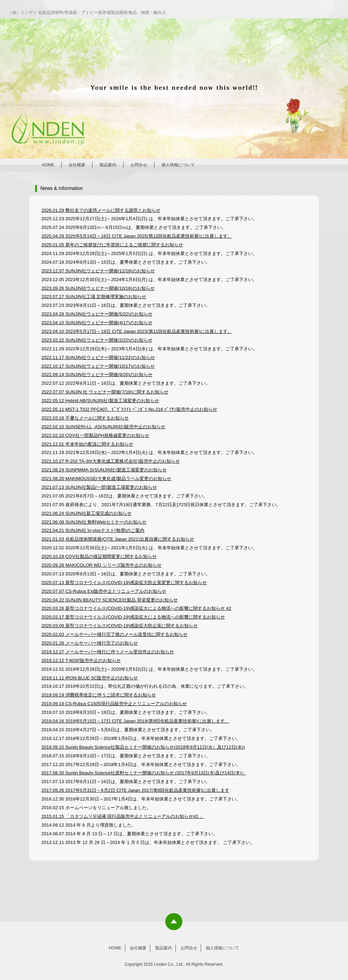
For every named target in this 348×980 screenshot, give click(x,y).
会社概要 (77, 165)
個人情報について (178, 165)
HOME (48, 165)
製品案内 (108, 165)
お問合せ (139, 165)
